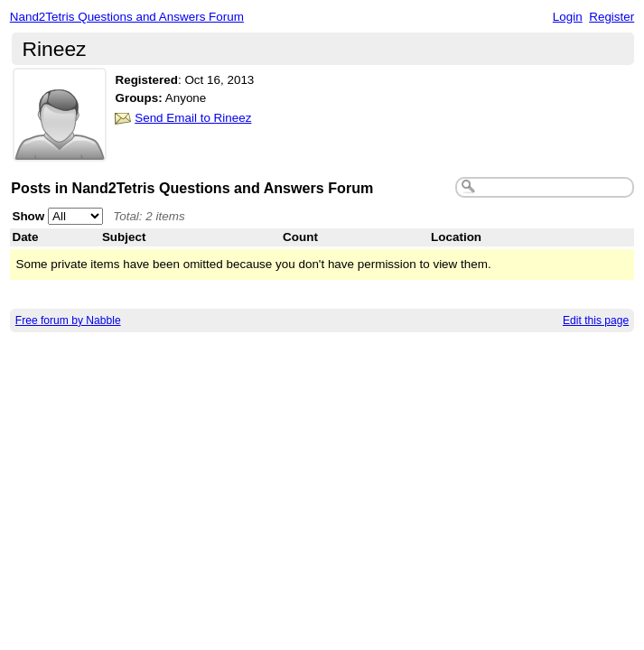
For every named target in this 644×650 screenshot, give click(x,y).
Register (611, 17)
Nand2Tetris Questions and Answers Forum (127, 17)
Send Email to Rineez (193, 118)
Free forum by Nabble (68, 320)
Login (568, 17)
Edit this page (596, 320)
